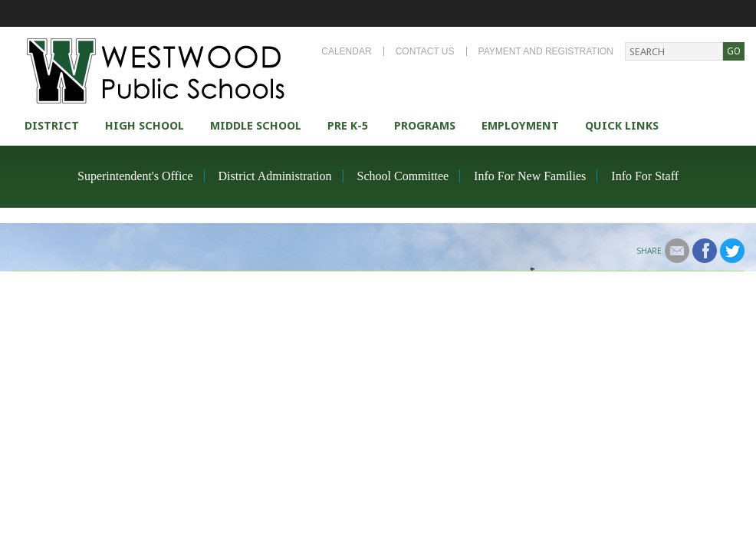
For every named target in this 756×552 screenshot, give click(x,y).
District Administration (275, 176)
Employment (520, 126)
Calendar (346, 51)
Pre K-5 (348, 126)
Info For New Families (530, 176)
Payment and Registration (546, 51)
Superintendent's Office (135, 176)
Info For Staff (645, 176)
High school (145, 126)
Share (649, 251)
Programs (425, 126)
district (52, 126)
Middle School (256, 126)
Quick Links (622, 126)
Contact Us (425, 51)
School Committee (403, 176)
